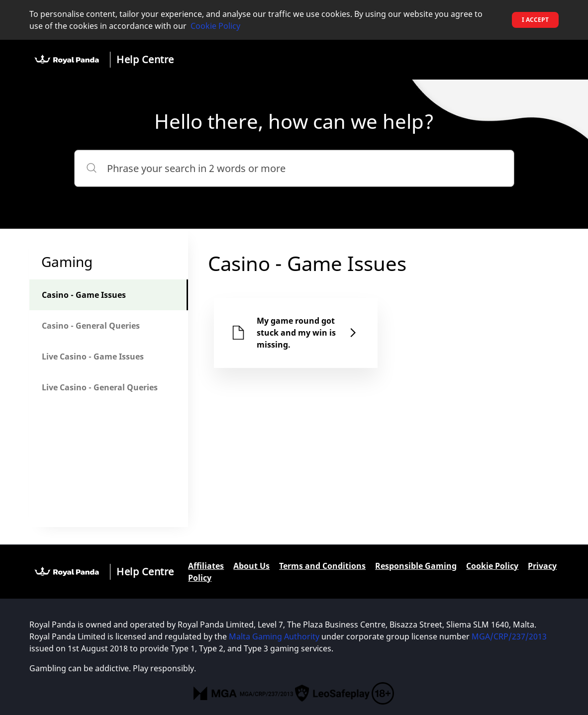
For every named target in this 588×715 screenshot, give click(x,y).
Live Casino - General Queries (100, 387)
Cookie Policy (215, 26)
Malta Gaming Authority (274, 636)
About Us (251, 566)
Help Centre (145, 59)
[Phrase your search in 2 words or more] (294, 168)
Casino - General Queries (91, 326)
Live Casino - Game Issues (93, 357)
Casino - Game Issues (84, 295)
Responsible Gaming (416, 566)
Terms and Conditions (322, 566)
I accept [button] (535, 20)
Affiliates (206, 566)
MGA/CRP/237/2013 (509, 636)
